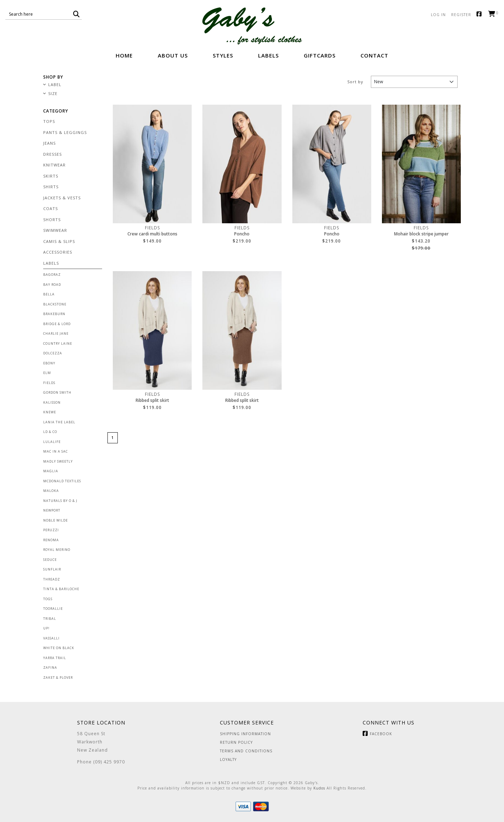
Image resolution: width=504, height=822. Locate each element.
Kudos (319, 788)
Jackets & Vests (62, 198)
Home (124, 55)
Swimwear (55, 230)
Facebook (481, 14)
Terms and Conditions (246, 751)
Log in (438, 15)
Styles (223, 55)
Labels (268, 55)
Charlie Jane (56, 333)
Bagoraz (52, 275)
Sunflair (52, 569)
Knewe (50, 412)
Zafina (50, 667)
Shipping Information (245, 734)
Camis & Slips (59, 241)
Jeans (49, 143)
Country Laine (58, 343)
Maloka (51, 491)
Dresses (52, 154)
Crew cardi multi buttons (152, 234)
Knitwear (54, 165)
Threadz (52, 579)
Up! (46, 628)
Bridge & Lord (57, 324)
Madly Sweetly (58, 461)
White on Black (59, 648)
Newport (52, 510)
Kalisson (52, 402)
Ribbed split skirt (152, 400)
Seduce (50, 560)
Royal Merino (57, 550)
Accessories (58, 252)
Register (461, 15)
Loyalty (228, 759)
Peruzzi (51, 530)
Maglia (51, 471)
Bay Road (52, 285)
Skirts (51, 176)
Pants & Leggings (65, 132)
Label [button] (55, 85)
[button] (77, 14)
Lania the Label (59, 422)
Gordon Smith (57, 392)
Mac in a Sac (56, 451)
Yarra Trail (55, 658)
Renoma (51, 540)
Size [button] (53, 94)
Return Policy (236, 742)
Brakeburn (54, 314)
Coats (51, 208)
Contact (374, 55)
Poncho (242, 234)
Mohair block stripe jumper (421, 234)
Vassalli (51, 638)
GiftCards (320, 55)
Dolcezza (53, 353)
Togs (48, 599)
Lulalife (52, 442)
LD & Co (50, 432)
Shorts (52, 220)
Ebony (49, 363)
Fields (49, 383)
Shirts (51, 187)
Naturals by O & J (60, 501)
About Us (173, 55)
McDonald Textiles (62, 481)
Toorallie (53, 609)
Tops (49, 121)
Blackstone (55, 304)
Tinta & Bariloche (61, 589)
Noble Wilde (56, 520)
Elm (47, 373)
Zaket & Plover (58, 677)
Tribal (50, 619)
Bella (49, 294)
